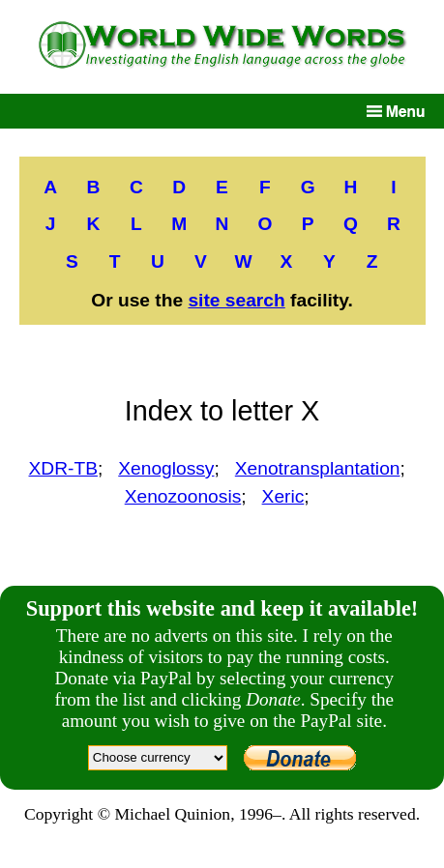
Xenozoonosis (183, 496)
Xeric (283, 496)
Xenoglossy (166, 468)
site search (236, 300)
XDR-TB (63, 468)
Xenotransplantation (318, 468)
